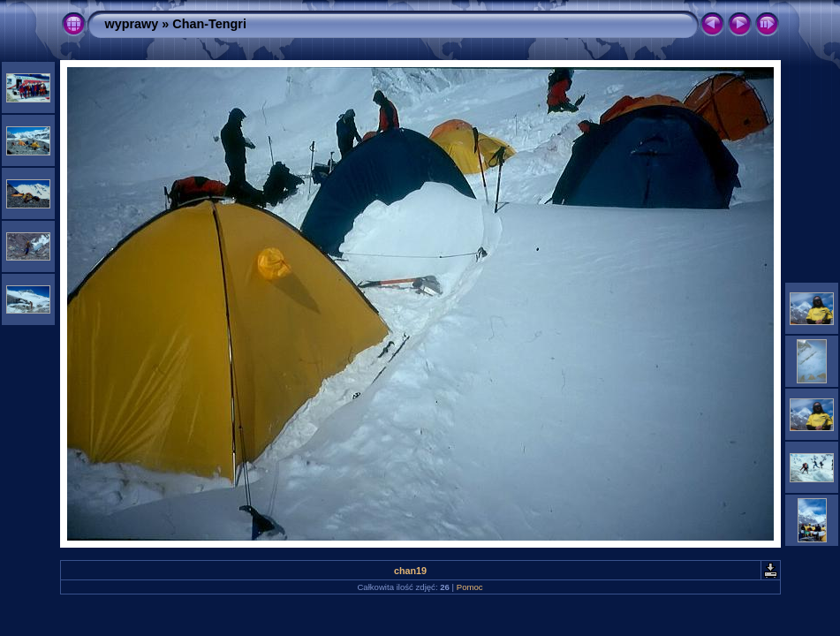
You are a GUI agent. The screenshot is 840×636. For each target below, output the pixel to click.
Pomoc (470, 587)
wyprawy (132, 24)
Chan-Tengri (209, 24)
